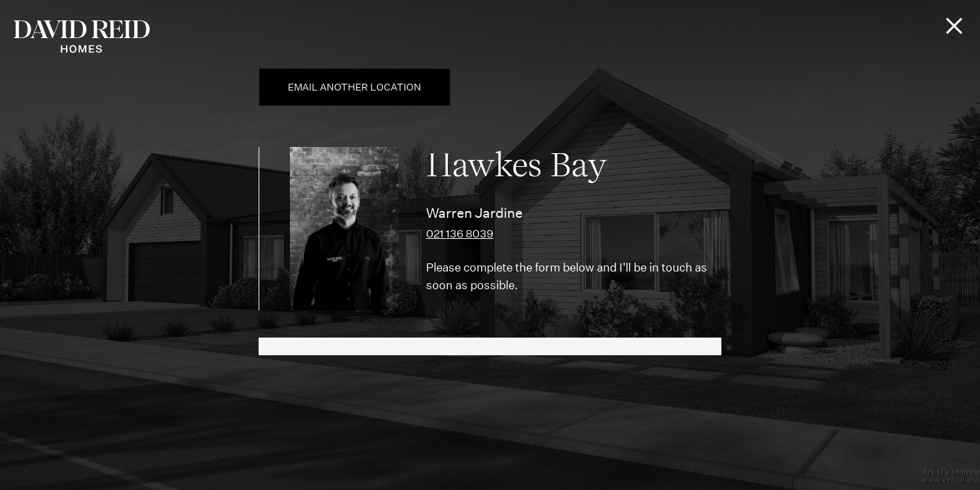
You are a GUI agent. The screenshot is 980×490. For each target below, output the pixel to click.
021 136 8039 (460, 234)
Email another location (355, 87)
